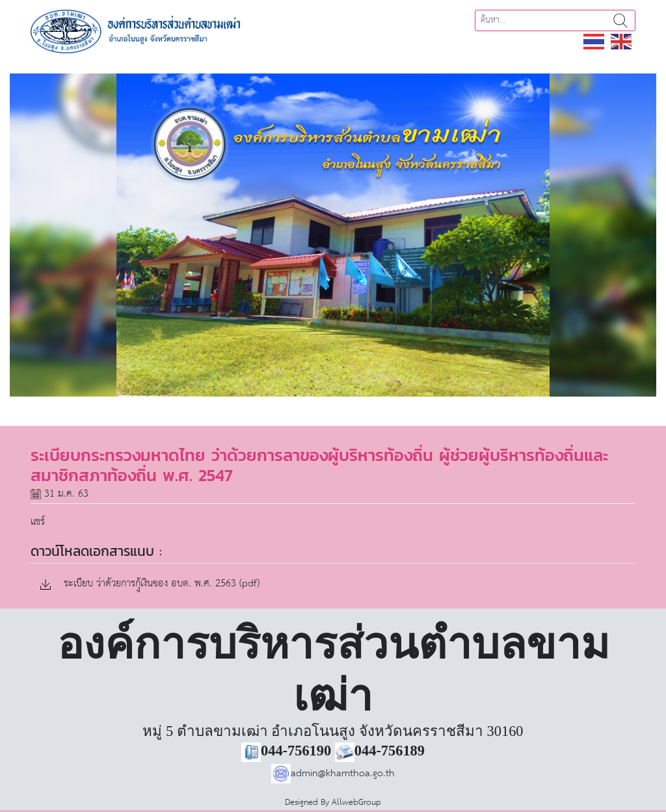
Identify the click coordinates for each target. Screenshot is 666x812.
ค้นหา (620, 20)
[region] (333, 235)
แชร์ (38, 522)
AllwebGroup (356, 803)
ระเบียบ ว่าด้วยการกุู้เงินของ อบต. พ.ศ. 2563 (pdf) (150, 584)
